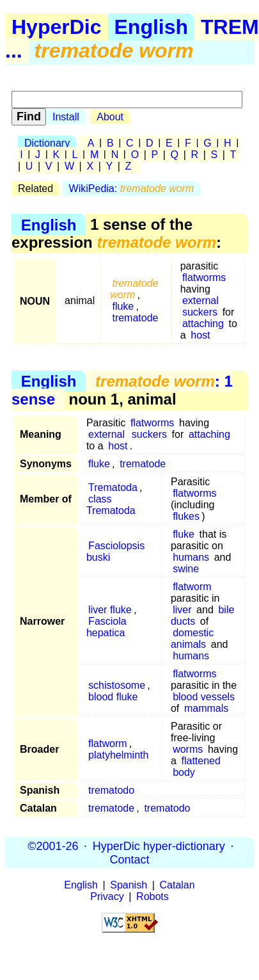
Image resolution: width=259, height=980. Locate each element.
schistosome (117, 685)
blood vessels (204, 697)
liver (182, 610)
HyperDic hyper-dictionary (159, 846)
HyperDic (57, 27)
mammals (206, 708)
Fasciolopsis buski (115, 551)
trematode (135, 318)
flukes (186, 516)
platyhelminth (118, 755)
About (110, 117)
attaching (203, 324)
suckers (200, 312)
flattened (200, 761)
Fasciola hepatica (106, 627)
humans (191, 557)
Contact (129, 859)
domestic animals (192, 639)
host (200, 335)
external (200, 301)
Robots (153, 896)
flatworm (192, 587)
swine (186, 569)
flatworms (204, 277)
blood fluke (113, 697)
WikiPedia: (132, 189)
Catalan (177, 885)
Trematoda (113, 487)
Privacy (107, 896)
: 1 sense (122, 390)
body (184, 772)
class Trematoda (111, 505)
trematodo (111, 790)
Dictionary (47, 143)
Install (66, 117)
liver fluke (110, 610)
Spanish (129, 885)
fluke (123, 306)
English (152, 27)
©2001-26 (53, 846)
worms (188, 749)
